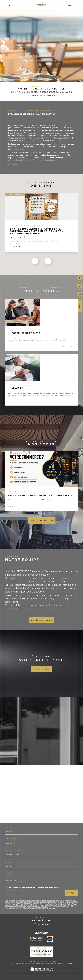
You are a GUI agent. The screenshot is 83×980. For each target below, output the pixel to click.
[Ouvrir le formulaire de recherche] (8, 4)
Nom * (10, 827)
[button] (48, 261)
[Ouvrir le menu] (70, 4)
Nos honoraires (16, 963)
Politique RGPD (61, 963)
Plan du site (25, 963)
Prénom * (12, 839)
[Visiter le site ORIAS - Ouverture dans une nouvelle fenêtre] (37, 939)
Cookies (69, 963)
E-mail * (11, 862)
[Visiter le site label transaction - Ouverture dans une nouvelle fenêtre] (50, 939)
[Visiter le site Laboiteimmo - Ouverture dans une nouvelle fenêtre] (41, 972)
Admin (43, 963)
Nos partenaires (51, 963)
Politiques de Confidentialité (29, 909)
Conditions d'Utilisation (42, 909)
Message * (13, 874)
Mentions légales (35, 963)
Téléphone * (15, 850)
